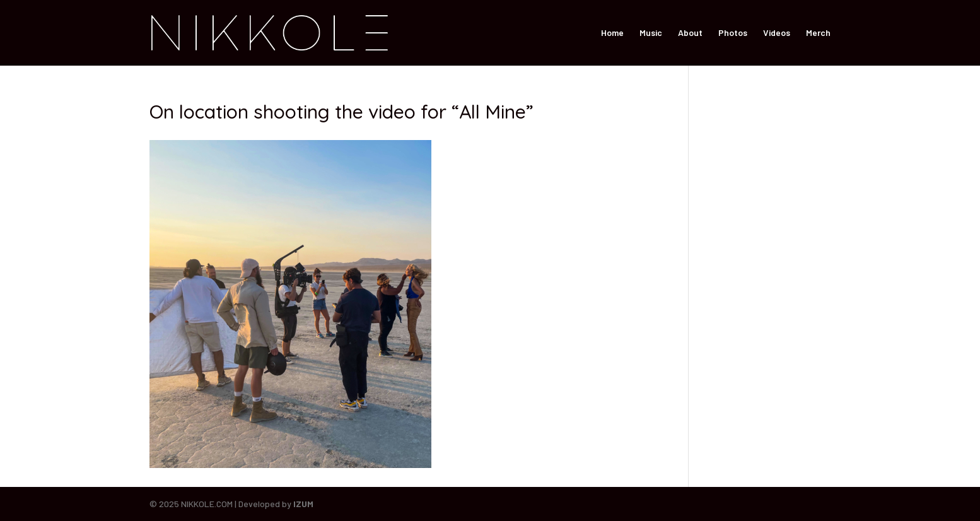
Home (612, 33)
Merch (818, 33)
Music (651, 33)
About (690, 33)
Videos (777, 33)
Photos (733, 33)
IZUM (303, 504)
